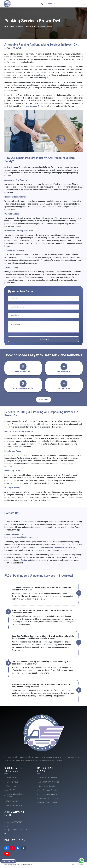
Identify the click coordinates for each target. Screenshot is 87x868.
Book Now (44, 399)
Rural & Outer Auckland (48, 803)
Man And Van (11, 790)
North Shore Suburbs (47, 786)
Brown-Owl (19, 26)
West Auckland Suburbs (48, 790)
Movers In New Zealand (48, 778)
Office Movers (11, 786)
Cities (12, 26)
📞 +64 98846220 (48, 4)
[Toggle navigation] (84, 4)
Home (6, 26)
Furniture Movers (13, 782)
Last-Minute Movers (14, 805)
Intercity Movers (12, 801)
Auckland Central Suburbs (49, 782)
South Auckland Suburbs (48, 798)
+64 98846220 (17, 534)
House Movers (12, 778)
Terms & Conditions (77, 865)
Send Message (43, 339)
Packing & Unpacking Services (14, 795)
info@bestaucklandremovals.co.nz (24, 537)
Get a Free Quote (9, 861)
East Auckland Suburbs (48, 794)
